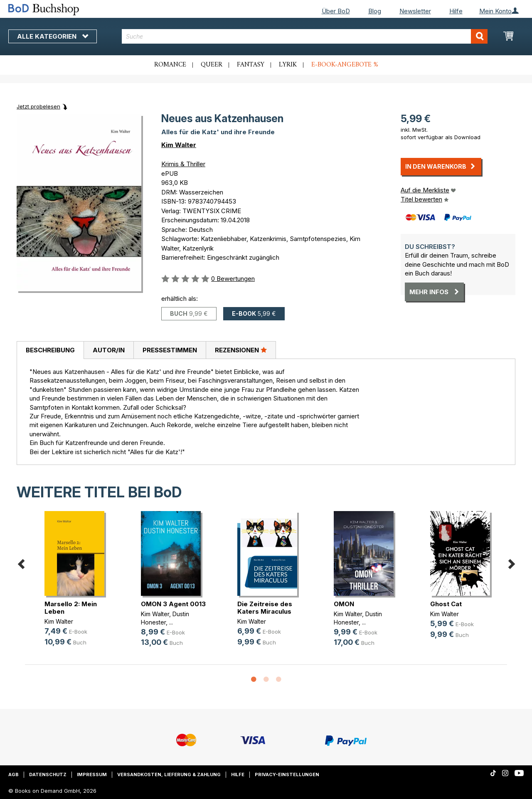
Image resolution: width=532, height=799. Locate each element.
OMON (344, 604)
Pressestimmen (170, 350)
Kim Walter (179, 145)
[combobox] (305, 36)
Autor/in (109, 350)
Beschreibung (50, 350)
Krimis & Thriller (183, 164)
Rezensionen (241, 350)
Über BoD (336, 11)
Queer (212, 65)
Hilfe (456, 11)
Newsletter (415, 11)
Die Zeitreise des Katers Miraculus (265, 608)
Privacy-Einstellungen (287, 774)
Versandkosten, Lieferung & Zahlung (169, 774)
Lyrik (288, 65)
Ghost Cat (446, 604)
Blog (375, 11)
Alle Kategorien (53, 36)
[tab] (50, 350)
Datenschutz (48, 774)
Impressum (92, 774)
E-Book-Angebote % (345, 65)
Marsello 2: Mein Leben (71, 608)
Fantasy (251, 65)
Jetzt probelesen (38, 106)
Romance (170, 65)
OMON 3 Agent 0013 (173, 604)
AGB (14, 774)
